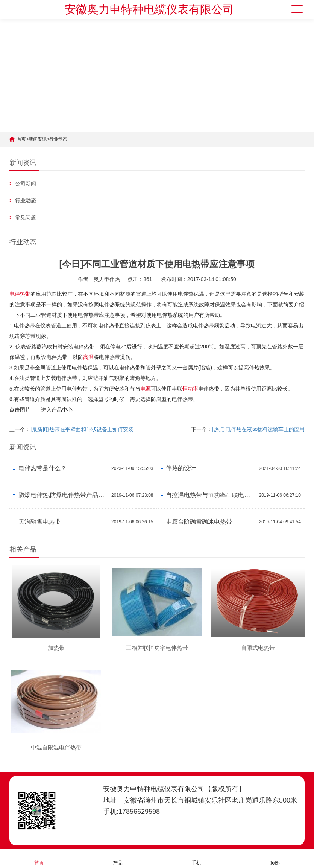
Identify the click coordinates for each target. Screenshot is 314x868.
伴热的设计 (181, 468)
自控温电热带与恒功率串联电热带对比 (210, 495)
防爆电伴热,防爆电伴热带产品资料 (63, 495)
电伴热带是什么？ (42, 468)
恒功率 (190, 389)
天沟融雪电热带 (39, 522)
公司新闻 (26, 184)
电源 (146, 389)
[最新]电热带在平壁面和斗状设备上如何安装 (82, 429)
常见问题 (26, 217)
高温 (88, 357)
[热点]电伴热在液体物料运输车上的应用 (258, 429)
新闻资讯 (38, 139)
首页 (21, 139)
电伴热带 (20, 294)
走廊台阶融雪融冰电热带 (199, 522)
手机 (196, 858)
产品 (118, 858)
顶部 (275, 858)
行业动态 (58, 139)
